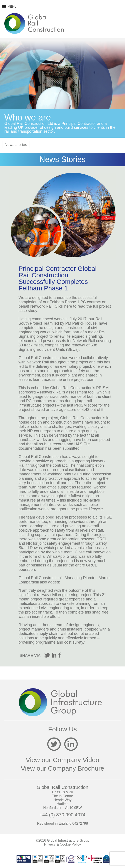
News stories (16, 145)
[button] (12, 7)
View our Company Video (62, 760)
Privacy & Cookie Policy (63, 844)
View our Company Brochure (63, 768)
